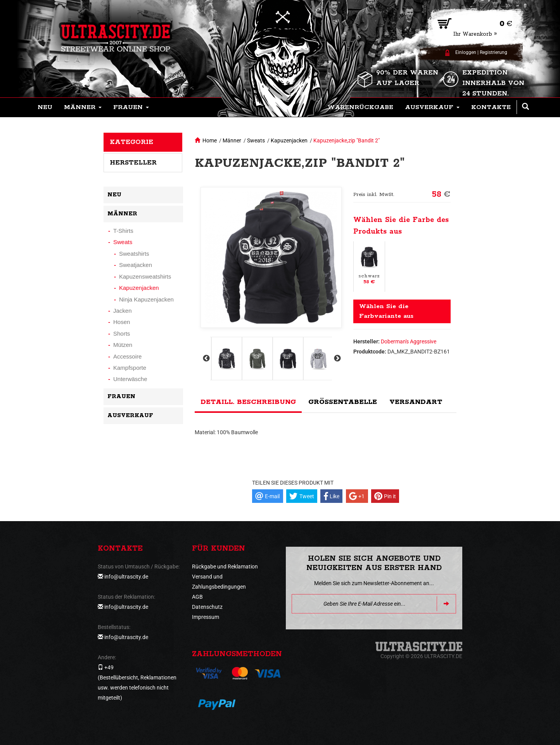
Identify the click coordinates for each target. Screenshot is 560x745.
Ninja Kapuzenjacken (146, 299)
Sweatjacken (136, 265)
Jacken (123, 311)
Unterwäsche (130, 379)
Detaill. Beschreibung (248, 402)
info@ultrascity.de (126, 577)
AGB (197, 597)
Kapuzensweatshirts (145, 276)
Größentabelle (343, 402)
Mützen (123, 345)
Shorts (122, 334)
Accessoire (127, 356)
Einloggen (466, 52)
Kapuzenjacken (289, 140)
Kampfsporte (130, 368)
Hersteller (133, 163)
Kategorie (131, 142)
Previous (206, 359)
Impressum (206, 617)
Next (337, 359)
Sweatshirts (134, 254)
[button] (83, 107)
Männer (232, 140)
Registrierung (493, 52)
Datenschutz (207, 607)
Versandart (416, 402)
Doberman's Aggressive (409, 341)
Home (210, 140)
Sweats (256, 140)
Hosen (122, 322)
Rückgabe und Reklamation (225, 567)
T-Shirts (123, 231)
